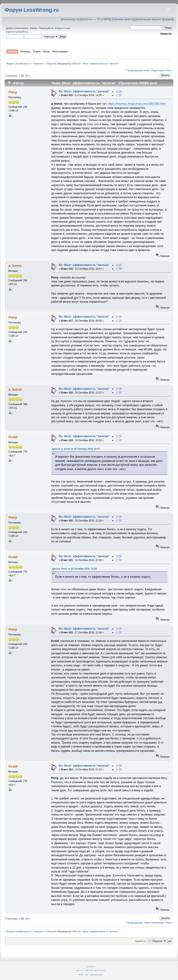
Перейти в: (140, 941)
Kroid (13, 437)
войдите (60, 28)
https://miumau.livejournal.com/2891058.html (137, 104)
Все (28, 76)
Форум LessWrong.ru (32, 10)
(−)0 (119, 95)
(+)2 (119, 91)
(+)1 (119, 629)
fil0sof (76, 64)
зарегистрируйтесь (17, 32)
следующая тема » (161, 70)
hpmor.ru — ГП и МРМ (95, 19)
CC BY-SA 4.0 (91, 967)
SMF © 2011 (89, 970)
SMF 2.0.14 (80, 970)
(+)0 (119, 265)
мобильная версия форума (154, 19)
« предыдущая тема (137, 70)
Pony (13, 92)
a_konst (15, 266)
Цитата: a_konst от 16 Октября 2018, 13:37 (76, 449)
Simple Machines (100, 970)
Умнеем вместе (123, 19)
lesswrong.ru (70, 19)
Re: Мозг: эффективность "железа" (84, 91)
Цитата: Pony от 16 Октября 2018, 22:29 (74, 569)
